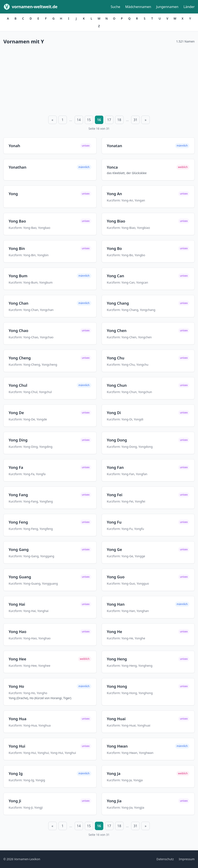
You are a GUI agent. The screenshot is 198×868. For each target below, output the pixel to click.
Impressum (187, 859)
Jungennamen (167, 7)
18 (119, 120)
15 (89, 120)
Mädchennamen (138, 7)
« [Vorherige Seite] (53, 120)
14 (79, 120)
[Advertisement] (99, 79)
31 (135, 120)
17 (109, 120)
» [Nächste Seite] (145, 120)
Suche (115, 7)
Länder (189, 7)
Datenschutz (165, 859)
